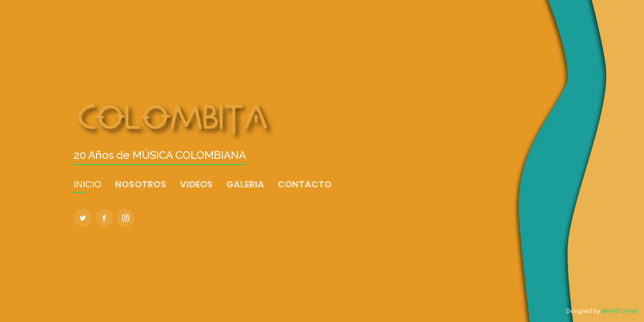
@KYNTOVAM (619, 311)
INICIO (88, 184)
